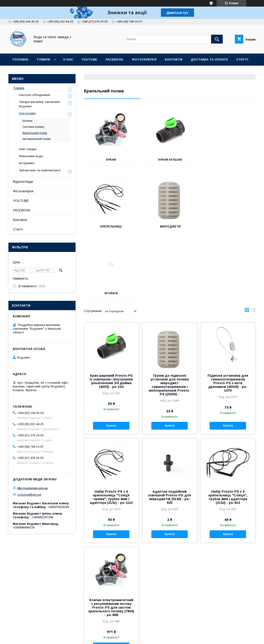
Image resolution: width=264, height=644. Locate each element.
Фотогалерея (144, 59)
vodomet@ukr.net (29, 495)
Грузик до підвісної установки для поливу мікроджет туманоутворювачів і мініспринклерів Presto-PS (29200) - (170, 318)
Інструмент (27, 163)
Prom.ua (154, 634)
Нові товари (28, 149)
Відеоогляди (23, 182)
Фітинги (170, 227)
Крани (111, 160)
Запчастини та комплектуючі (40, 170)
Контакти (174, 59)
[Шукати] (217, 39)
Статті (242, 59)
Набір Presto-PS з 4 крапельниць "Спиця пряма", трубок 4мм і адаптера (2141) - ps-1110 (111, 430)
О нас (68, 59)
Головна (20, 59)
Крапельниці (229, 160)
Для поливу (27, 113)
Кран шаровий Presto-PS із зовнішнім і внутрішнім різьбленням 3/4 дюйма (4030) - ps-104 (111, 314)
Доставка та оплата (209, 59)
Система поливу (33, 127)
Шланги (27, 121)
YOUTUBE (89, 59)
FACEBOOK (115, 59)
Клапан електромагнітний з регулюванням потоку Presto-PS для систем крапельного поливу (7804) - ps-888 (111, 541)
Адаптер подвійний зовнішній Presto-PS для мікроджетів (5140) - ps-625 (170, 430)
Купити (111, 359)
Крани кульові (170, 160)
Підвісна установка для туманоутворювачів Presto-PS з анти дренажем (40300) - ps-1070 (228, 316)
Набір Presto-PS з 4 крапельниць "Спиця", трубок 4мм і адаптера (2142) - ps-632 (228, 430)
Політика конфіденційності (198, 638)
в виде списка (254, 244)
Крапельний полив (35, 133)
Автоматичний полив (36, 139)
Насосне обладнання (34, 95)
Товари (43, 59)
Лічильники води (31, 156)
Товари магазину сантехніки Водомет (39, 104)
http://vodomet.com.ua (32, 488)
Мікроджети (111, 227)
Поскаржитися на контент (161, 638)
